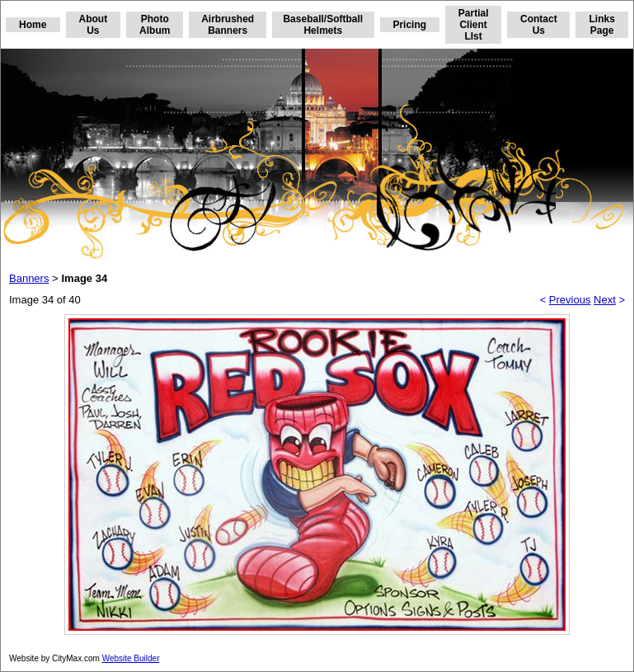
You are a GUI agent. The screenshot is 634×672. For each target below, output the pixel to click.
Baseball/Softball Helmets (323, 25)
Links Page (601, 25)
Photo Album (155, 25)
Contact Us (539, 25)
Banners (29, 278)
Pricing (409, 25)
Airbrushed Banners (228, 25)
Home (33, 25)
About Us (94, 25)
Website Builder (131, 658)
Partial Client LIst (474, 25)
